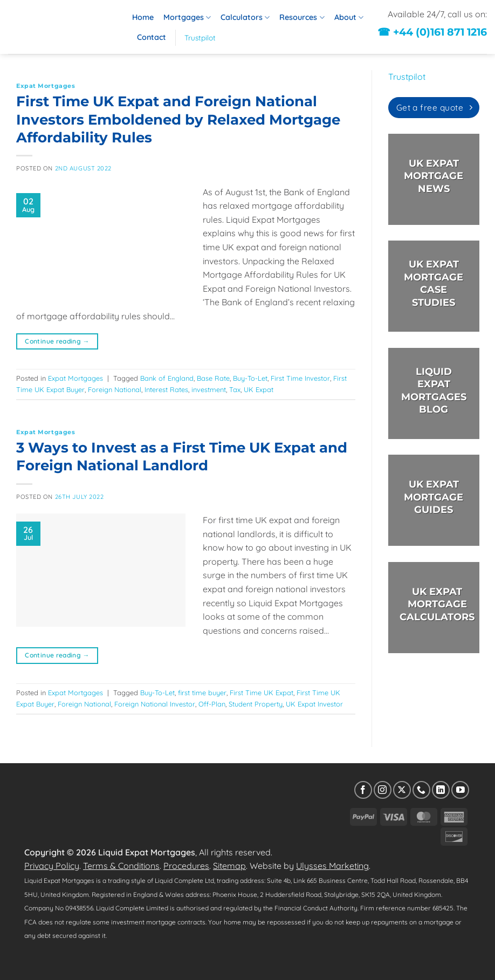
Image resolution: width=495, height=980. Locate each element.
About (349, 18)
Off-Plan (212, 704)
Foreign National (115, 389)
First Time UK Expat (262, 693)
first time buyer (202, 693)
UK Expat (259, 389)
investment (209, 389)
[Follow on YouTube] (460, 790)
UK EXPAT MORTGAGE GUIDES (434, 498)
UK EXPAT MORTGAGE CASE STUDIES (434, 283)
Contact (152, 37)
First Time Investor (300, 378)
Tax (235, 389)
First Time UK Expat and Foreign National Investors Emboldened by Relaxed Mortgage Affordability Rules (178, 119)
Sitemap (229, 866)
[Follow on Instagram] (383, 790)
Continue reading (57, 341)
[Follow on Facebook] (363, 790)
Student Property (256, 704)
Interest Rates (166, 389)
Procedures (186, 866)
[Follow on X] (402, 790)
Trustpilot (200, 37)
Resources (302, 18)
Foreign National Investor (155, 704)
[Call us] (421, 790)
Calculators (245, 18)
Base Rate (213, 378)
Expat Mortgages (46, 86)
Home (143, 17)
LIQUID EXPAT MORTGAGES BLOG (433, 390)
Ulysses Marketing (332, 866)
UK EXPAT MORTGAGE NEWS (434, 176)
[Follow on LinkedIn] (441, 790)
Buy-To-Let (250, 378)
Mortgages (187, 18)
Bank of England (167, 378)
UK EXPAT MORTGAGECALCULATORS (437, 604)
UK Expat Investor (314, 704)
